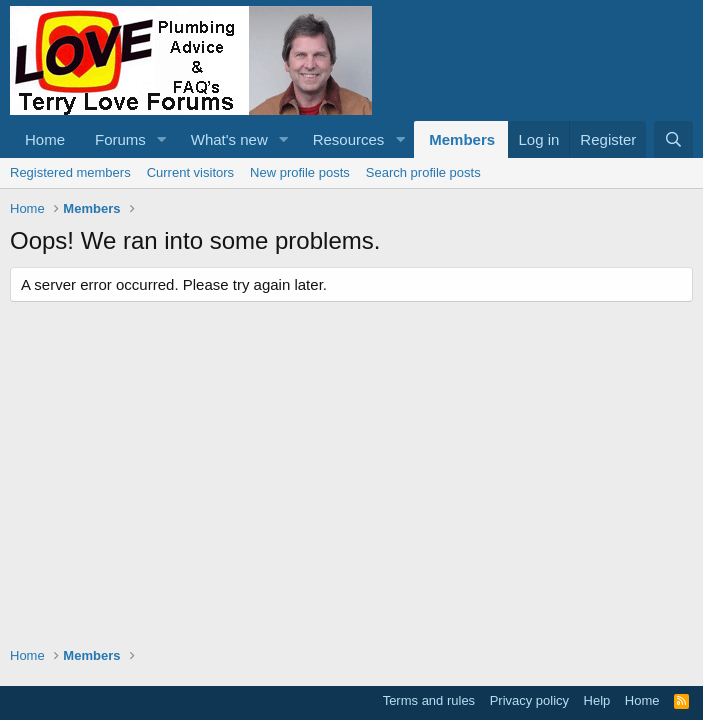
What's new (229, 139)
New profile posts (300, 172)
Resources (349, 139)
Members (462, 139)
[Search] (673, 139)
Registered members (70, 172)
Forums (120, 139)
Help (597, 700)
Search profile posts (423, 172)
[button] (162, 139)
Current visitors (190, 172)
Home (45, 139)
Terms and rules (429, 700)
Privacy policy (529, 700)
